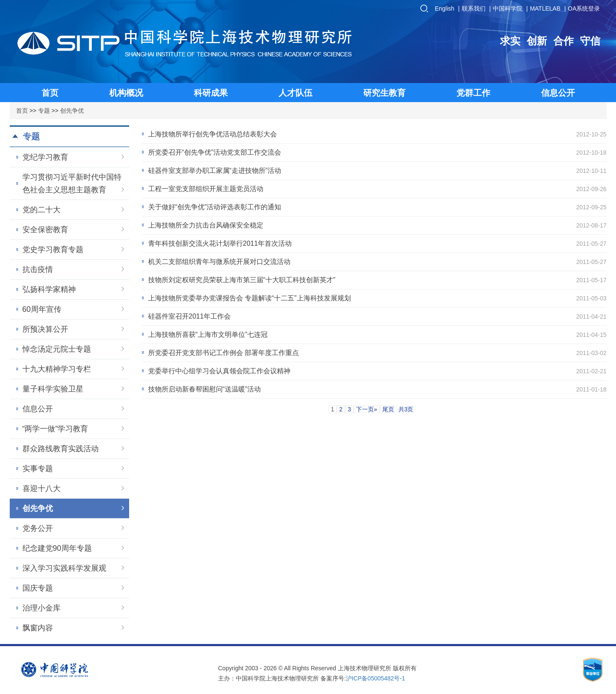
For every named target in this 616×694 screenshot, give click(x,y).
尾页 (388, 409)
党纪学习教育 (73, 157)
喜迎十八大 (73, 489)
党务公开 (73, 528)
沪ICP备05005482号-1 (376, 678)
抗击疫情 (73, 269)
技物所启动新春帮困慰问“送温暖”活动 (205, 389)
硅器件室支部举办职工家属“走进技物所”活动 (215, 171)
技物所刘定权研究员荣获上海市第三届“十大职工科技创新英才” (242, 280)
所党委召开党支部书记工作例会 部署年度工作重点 (224, 353)
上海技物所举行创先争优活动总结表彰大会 (213, 134)
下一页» (367, 409)
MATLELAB (545, 8)
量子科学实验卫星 (73, 389)
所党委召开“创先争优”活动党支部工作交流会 (215, 152)
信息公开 (73, 409)
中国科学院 (508, 8)
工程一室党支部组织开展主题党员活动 (206, 189)
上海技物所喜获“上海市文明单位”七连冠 (208, 335)
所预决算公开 (73, 329)
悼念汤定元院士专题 (73, 349)
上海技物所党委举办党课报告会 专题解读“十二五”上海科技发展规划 (250, 298)
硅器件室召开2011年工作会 (190, 316)
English (445, 8)
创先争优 (72, 111)
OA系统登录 (584, 8)
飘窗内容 (73, 628)
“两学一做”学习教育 (73, 429)
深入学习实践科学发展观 (73, 568)
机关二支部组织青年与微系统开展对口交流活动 (219, 262)
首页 (22, 111)
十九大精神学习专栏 (73, 369)
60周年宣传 (73, 309)
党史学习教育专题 (73, 250)
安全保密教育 (73, 230)
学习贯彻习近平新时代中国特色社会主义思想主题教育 (73, 183)
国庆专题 (73, 588)
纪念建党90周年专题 (73, 548)
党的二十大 (73, 210)
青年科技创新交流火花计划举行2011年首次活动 (220, 243)
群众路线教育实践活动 (73, 449)
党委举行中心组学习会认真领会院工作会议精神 (219, 371)
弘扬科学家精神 (73, 289)
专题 (44, 111)
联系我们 (474, 8)
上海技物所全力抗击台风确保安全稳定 (206, 225)
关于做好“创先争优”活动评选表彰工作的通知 (215, 207)
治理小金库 (73, 608)
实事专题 (73, 469)
